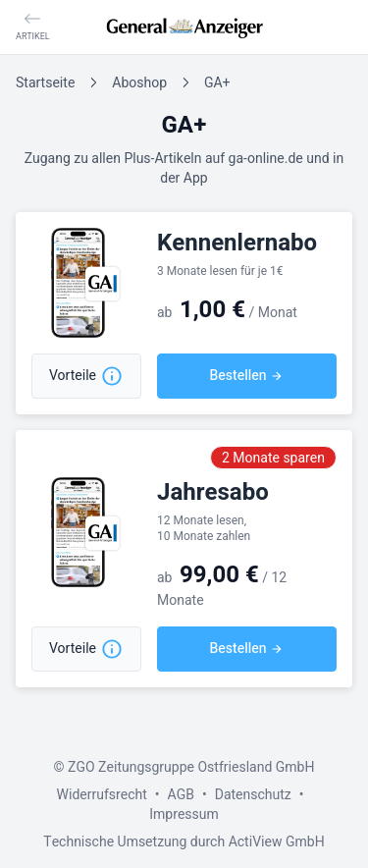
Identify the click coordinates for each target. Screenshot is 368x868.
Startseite (45, 83)
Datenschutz (253, 795)
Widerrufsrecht (101, 795)
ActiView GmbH (277, 842)
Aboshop (139, 83)
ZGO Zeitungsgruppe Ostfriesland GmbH (191, 767)
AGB (181, 795)
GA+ (217, 83)
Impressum (184, 814)
